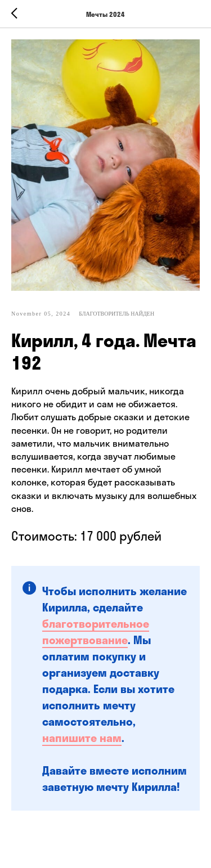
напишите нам (82, 738)
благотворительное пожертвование (96, 632)
